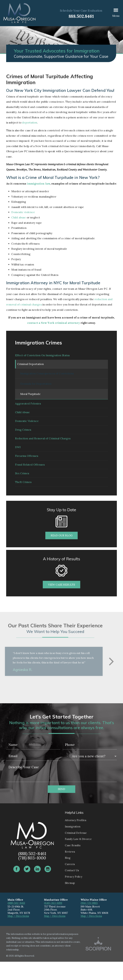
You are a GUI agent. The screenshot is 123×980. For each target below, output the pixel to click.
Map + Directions (18, 934)
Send (61, 808)
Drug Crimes (23, 438)
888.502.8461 (81, 16)
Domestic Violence (27, 428)
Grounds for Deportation (36, 387)
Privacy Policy (74, 895)
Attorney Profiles (76, 839)
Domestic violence (23, 212)
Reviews (70, 870)
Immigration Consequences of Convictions (47, 377)
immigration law (38, 184)
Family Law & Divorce (78, 857)
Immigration (73, 845)
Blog (68, 876)
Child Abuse (22, 418)
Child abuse (19, 217)
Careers (70, 882)
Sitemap (70, 901)
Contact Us (72, 889)
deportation (30, 123)
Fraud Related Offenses (30, 479)
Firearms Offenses (27, 469)
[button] (116, 13)
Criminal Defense (76, 851)
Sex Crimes (22, 489)
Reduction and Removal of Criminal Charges (43, 448)
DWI (18, 459)
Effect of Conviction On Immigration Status (42, 356)
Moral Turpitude (30, 397)
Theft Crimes (23, 500)
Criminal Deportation (31, 366)
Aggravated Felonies (28, 407)
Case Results (73, 864)
